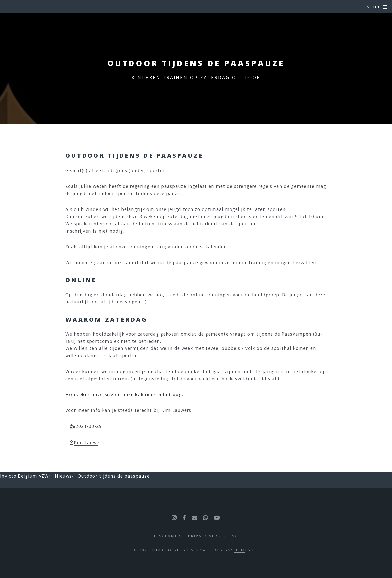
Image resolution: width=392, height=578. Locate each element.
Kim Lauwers (176, 410)
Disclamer (167, 536)
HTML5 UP (246, 550)
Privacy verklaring (213, 536)
